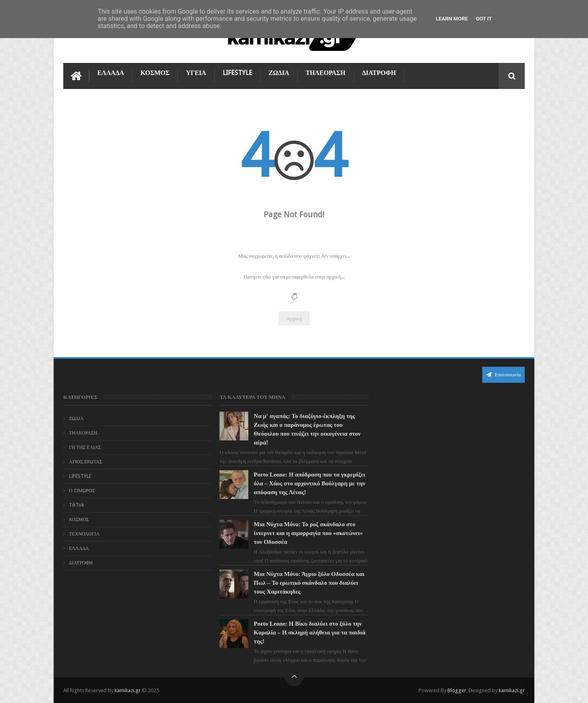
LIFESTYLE (238, 73)
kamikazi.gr (128, 690)
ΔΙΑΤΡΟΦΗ (379, 73)
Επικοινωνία (503, 375)
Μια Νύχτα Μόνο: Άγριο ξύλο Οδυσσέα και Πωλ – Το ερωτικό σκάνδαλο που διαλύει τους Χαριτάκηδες (309, 583)
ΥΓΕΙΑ (196, 73)
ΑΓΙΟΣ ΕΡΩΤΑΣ (86, 462)
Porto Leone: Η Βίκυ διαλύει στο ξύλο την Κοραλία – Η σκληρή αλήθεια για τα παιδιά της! (310, 632)
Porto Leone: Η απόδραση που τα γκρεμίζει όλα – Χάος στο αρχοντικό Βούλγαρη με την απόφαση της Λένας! (310, 483)
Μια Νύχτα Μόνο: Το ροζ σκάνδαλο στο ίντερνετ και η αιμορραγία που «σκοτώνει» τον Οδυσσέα (308, 533)
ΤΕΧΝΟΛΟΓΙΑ (84, 534)
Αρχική (294, 318)
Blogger (457, 690)
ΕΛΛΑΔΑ (111, 73)
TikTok (77, 505)
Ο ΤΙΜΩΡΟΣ (82, 491)
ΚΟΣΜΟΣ (155, 73)
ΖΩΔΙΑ (279, 73)
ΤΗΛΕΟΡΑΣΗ (326, 73)
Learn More (452, 19)
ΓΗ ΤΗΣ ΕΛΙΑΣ (85, 447)
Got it (484, 19)
